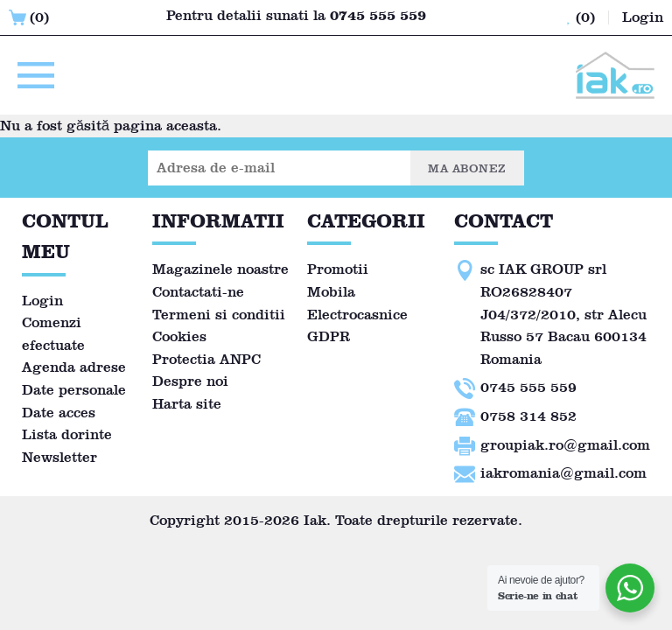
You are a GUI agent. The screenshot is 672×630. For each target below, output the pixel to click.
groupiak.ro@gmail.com (565, 445)
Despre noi (190, 381)
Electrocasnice (357, 315)
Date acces (59, 413)
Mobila (331, 292)
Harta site (187, 404)
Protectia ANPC (206, 359)
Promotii (338, 269)
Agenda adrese (74, 367)
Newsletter (59, 457)
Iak (315, 520)
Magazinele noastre (220, 269)
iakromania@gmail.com (563, 473)
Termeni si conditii (219, 315)
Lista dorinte (67, 434)
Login (42, 301)
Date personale (74, 390)
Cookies (179, 336)
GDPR (329, 336)
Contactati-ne (198, 292)
